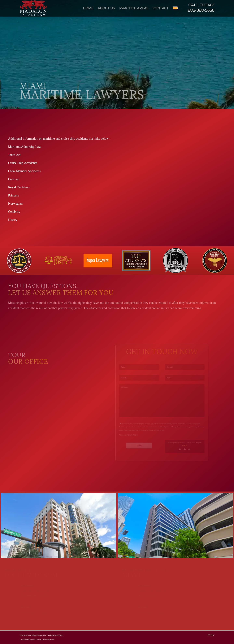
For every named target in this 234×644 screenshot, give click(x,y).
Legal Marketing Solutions (29, 639)
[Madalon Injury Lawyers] (33, 8)
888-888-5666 (201, 10)
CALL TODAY (201, 5)
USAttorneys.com (48, 639)
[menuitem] (88, 8)
